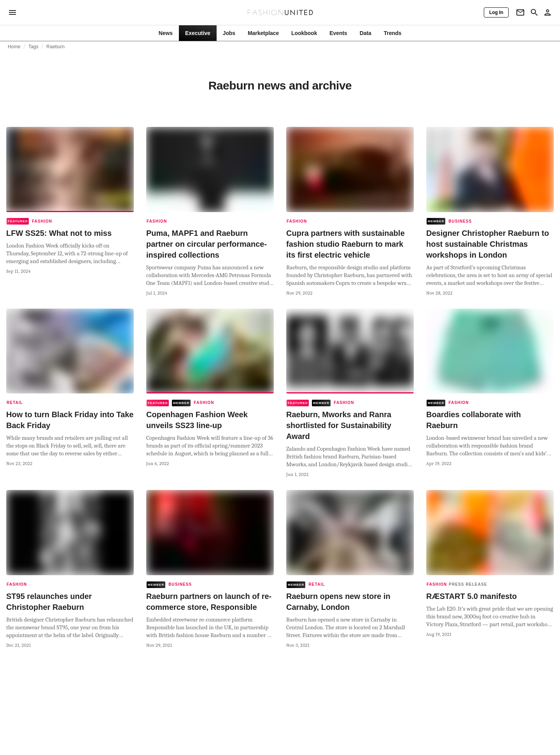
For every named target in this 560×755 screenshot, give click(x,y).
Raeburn (55, 47)
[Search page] (534, 12)
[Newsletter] (520, 12)
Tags (33, 47)
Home (14, 47)
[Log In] (496, 12)
